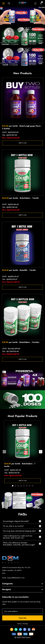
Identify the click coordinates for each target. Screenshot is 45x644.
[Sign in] (35, 3)
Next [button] (41, 452)
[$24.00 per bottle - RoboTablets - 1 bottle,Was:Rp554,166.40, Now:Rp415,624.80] (22, 173)
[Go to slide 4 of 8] (21, 486)
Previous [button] (4, 452)
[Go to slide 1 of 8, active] (13, 486)
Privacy (25, 624)
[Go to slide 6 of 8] (27, 486)
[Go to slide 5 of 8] (24, 486)
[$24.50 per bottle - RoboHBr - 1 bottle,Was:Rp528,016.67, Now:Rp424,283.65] (22, 245)
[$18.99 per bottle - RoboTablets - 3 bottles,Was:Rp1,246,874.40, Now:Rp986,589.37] (22, 317)
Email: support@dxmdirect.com (13, 578)
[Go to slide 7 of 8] (30, 486)
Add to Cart (23, 143)
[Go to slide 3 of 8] (18, 486)
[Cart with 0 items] (41, 3)
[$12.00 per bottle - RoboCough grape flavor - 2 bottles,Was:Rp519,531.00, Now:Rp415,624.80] (22, 101)
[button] (22, 521)
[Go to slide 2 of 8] (15, 486)
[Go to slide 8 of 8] (32, 486)
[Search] (9, 3)
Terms (19, 624)
